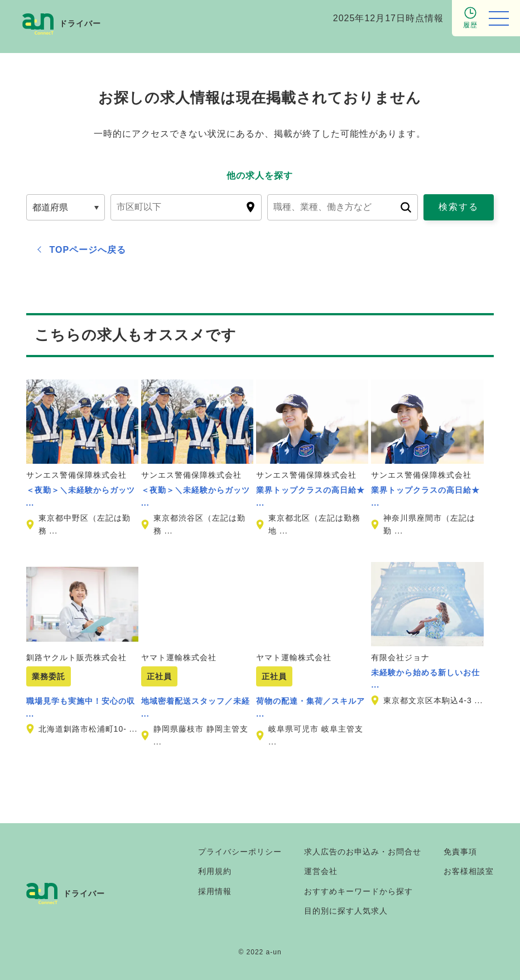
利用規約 (215, 871)
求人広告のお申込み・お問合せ (363, 852)
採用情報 (215, 891)
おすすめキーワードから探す (358, 891)
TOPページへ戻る (88, 250)
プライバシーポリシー (240, 852)
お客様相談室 (469, 871)
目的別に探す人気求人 (346, 911)
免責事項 (460, 852)
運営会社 (321, 871)
